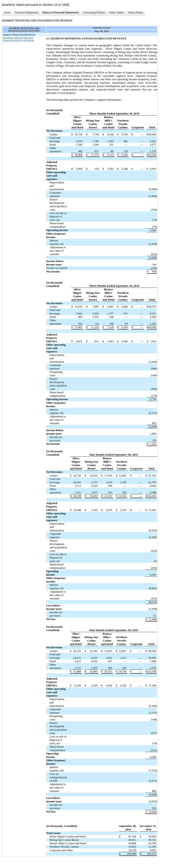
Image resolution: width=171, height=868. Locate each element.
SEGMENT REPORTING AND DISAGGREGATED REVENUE (18, 39)
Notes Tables (117, 13)
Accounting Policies (94, 13)
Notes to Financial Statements (61, 13)
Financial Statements (27, 13)
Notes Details (136, 13)
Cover (7, 13)
